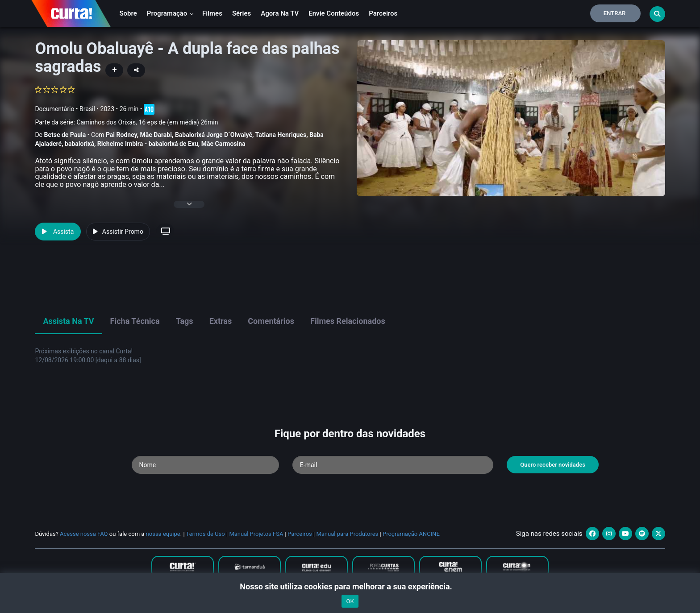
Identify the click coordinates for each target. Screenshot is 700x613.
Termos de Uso (206, 534)
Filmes (212, 13)
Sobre (128, 13)
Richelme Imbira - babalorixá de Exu (148, 144)
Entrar (615, 13)
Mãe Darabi (156, 135)
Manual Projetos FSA (256, 534)
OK (350, 601)
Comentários (271, 321)
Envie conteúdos (334, 13)
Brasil (87, 108)
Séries (242, 13)
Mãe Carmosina (223, 144)
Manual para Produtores (347, 534)
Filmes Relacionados (348, 321)
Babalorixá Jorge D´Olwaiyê (214, 135)
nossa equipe (163, 534)
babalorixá (79, 144)
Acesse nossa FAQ (84, 534)
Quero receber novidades (553, 465)
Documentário (54, 108)
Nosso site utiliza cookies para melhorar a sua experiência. (350, 586)
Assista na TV (68, 321)
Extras (221, 321)
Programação (170, 13)
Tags (185, 321)
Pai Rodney (121, 135)
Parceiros (383, 13)
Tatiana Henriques (281, 135)
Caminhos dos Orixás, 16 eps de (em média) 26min (147, 122)
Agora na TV (280, 13)
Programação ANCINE (411, 534)
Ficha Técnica (135, 321)
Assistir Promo (118, 232)
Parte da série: (126, 122)
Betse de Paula (65, 135)
